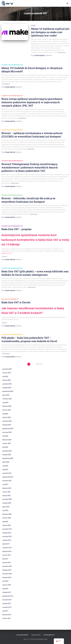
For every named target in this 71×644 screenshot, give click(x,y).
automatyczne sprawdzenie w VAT (12, 65)
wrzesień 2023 (7, 432)
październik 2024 (8, 391)
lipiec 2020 (6, 507)
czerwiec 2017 (7, 607)
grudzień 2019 (7, 529)
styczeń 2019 (7, 563)
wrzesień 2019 (7, 536)
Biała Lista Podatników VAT (10, 299)
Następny (39, 364)
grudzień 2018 (7, 566)
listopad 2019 (7, 533)
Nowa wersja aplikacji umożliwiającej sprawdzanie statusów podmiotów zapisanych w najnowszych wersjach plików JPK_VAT (32, 102)
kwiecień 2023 (7, 440)
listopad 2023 (7, 425)
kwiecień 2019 (7, 551)
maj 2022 (5, 466)
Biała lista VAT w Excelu (16, 302)
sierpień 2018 (7, 577)
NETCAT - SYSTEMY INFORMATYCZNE (36, 639)
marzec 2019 (7, 555)
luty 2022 (5, 470)
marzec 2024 (7, 410)
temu (49, 55)
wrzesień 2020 (7, 499)
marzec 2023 (7, 443)
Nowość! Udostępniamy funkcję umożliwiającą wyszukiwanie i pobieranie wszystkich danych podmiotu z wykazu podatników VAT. (30, 167)
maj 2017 (5, 611)
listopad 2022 (7, 455)
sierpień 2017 (7, 603)
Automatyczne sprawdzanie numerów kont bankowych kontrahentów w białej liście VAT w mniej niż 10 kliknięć (35, 240)
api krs (33, 26)
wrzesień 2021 (7, 481)
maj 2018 (5, 581)
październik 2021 (8, 477)
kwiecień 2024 (7, 406)
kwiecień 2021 (7, 488)
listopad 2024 (7, 388)
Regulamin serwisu (22, 635)
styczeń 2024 (7, 417)
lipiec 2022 (6, 462)
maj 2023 (5, 436)
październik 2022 (8, 458)
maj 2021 (5, 484)
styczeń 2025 (7, 380)
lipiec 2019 (6, 544)
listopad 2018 (7, 570)
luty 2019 (5, 559)
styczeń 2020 (7, 525)
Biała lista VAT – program (16, 229)
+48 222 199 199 (36, 635)
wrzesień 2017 (7, 600)
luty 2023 (5, 447)
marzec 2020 (7, 518)
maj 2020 (5, 510)
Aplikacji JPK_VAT (7, 253)
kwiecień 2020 (7, 514)
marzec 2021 (7, 492)
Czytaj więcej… (62, 52)
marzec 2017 (7, 618)
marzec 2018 (7, 585)
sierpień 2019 (7, 540)
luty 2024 (5, 414)
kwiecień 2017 (7, 615)
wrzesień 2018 (7, 574)
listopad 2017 (7, 592)
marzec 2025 (7, 373)
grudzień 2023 (7, 421)
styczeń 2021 (7, 496)
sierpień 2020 (7, 503)
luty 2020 (5, 522)
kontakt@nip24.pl (49, 635)
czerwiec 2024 (7, 399)
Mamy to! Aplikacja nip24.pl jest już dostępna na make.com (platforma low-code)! (50, 32)
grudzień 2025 (7, 369)
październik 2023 (8, 429)
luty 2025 (5, 376)
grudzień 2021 (7, 473)
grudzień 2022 (7, 451)
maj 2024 (5, 403)
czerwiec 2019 (7, 548)
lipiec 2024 (6, 395)
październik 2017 (8, 596)
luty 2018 (5, 589)
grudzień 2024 (7, 384)
